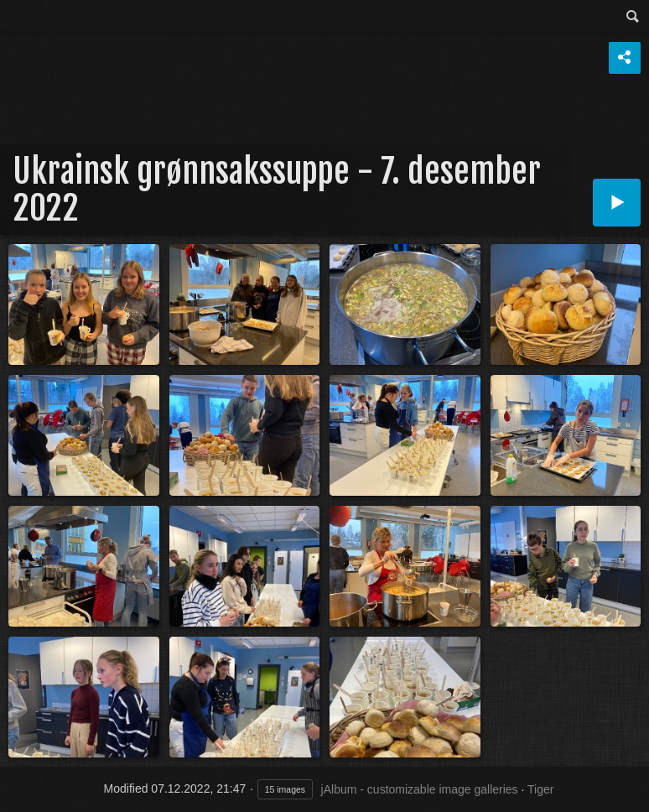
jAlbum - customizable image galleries (420, 789)
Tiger (540, 789)
